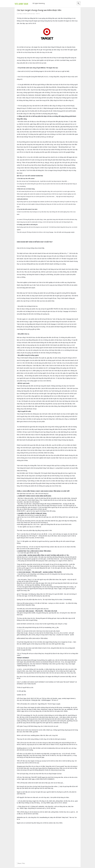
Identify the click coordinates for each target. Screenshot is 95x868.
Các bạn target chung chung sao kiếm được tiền (39, 10)
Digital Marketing (39, 3)
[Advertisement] (48, 843)
